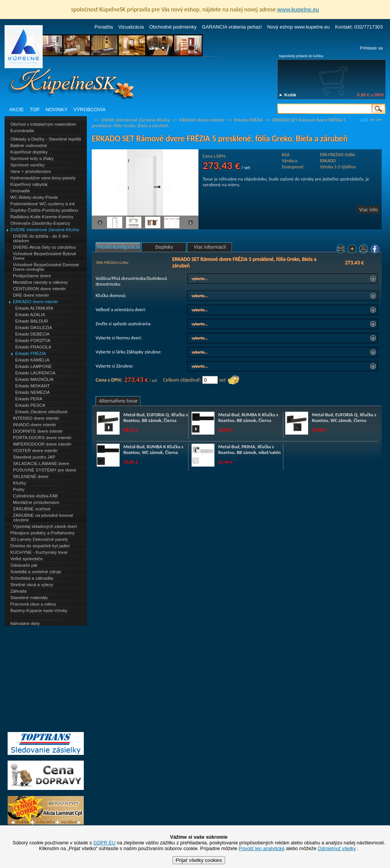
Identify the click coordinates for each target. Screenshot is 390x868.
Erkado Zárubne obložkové (42, 412)
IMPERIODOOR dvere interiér (42, 444)
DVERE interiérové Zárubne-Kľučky (45, 230)
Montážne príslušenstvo (36, 502)
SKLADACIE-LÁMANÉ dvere (41, 464)
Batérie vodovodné (29, 145)
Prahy (19, 489)
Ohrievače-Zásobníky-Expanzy (40, 223)
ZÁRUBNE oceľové (32, 509)
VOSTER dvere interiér (35, 451)
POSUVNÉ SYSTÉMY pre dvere (45, 470)
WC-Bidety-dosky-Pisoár (34, 197)
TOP (35, 109)
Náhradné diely (25, 623)
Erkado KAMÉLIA (32, 360)
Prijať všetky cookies (199, 860)
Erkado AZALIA (30, 315)
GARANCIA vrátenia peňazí (232, 27)
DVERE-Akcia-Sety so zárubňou (44, 247)
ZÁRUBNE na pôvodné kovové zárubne (43, 518)
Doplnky (164, 247)
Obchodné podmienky (173, 27)
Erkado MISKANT (33, 386)
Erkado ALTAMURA (34, 308)
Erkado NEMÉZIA (33, 392)
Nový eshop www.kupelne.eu (298, 27)
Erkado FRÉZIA (31, 353)
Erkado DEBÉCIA (32, 334)
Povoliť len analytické (262, 848)
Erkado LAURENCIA (35, 373)
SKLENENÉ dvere (31, 476)
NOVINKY (57, 109)
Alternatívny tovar (118, 401)
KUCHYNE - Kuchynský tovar (39, 552)
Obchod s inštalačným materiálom (43, 124)
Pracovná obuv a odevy (33, 604)
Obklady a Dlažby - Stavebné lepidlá (46, 139)
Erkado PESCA (30, 405)
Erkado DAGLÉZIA (34, 328)
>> (379, 120)
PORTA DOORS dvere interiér (42, 438)
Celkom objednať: (182, 380)
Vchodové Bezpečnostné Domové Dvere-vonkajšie (46, 267)
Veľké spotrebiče (26, 559)
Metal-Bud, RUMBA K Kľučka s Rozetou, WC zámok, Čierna (153, 449)
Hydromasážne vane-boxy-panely (43, 178)
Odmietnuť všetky (337, 848)
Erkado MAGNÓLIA (34, 379)
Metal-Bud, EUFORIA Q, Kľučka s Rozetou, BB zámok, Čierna (156, 417)
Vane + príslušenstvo (31, 171)
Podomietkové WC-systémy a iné (43, 204)
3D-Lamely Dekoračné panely (39, 539)
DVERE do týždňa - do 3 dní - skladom (42, 238)
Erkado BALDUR (32, 321)
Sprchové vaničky (27, 165)
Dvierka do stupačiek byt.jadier (40, 546)
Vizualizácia (131, 27)
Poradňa (104, 27)
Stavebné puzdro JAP (34, 457)
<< (372, 120)
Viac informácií (210, 247)
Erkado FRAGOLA (33, 347)
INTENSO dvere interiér (36, 418)
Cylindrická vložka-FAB (35, 496)
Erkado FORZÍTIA (33, 340)
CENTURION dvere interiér (39, 289)
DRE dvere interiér (31, 295)
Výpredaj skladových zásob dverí (45, 526)
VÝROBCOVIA (90, 109)
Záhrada (18, 591)
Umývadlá (20, 191)
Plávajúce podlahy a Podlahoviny (42, 533)
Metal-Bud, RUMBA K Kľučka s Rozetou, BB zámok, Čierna (248, 417)
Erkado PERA (29, 399)
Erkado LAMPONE (34, 366)
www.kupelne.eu (298, 9)
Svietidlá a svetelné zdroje (36, 572)
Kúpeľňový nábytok (29, 184)
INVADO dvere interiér (35, 425)
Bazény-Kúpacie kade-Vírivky (39, 611)
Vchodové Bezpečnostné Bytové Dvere (45, 256)
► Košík (288, 95)
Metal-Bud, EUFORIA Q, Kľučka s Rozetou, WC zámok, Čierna (344, 417)
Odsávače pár (24, 565)
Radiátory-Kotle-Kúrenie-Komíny (42, 217)
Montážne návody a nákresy (40, 282)
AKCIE (16, 109)
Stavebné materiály (29, 598)
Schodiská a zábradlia (32, 578)
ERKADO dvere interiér (36, 302)
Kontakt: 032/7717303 (359, 27)
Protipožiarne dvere (32, 276)
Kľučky (20, 483)
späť (364, 120)
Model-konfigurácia (118, 247)
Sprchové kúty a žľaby (32, 158)
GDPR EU (104, 843)
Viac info (368, 210)
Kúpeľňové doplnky (29, 152)
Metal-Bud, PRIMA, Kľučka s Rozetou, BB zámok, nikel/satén (249, 449)
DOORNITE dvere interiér (38, 431)
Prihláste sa (371, 48)
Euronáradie (22, 131)
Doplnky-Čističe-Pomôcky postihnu (44, 210)
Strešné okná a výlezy (32, 585)
